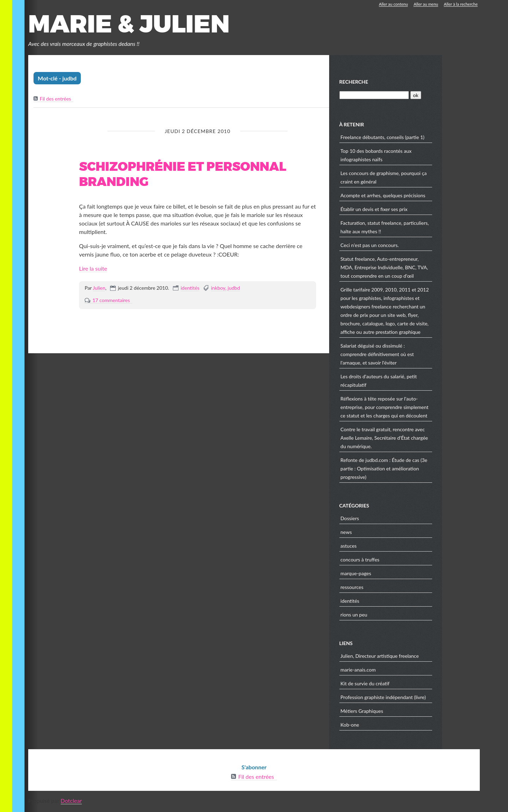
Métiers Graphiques (400, 712)
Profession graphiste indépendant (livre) (422, 699)
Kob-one (388, 726)
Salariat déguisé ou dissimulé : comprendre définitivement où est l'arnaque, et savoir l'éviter (416, 356)
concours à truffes (398, 561)
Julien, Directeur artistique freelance (418, 657)
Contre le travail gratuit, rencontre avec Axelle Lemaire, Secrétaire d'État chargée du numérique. (423, 439)
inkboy (218, 289)
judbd (234, 289)
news (385, 533)
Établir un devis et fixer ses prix (412, 210)
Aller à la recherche (460, 4)
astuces (387, 547)
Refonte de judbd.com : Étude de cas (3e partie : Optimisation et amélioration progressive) (422, 470)
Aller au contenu (390, 4)
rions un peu (392, 616)
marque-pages (394, 575)
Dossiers (388, 520)
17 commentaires (111, 302)
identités (190, 289)
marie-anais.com (397, 671)
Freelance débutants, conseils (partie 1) (421, 139)
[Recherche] (412, 97)
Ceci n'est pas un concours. (408, 246)
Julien (99, 289)
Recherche (392, 83)
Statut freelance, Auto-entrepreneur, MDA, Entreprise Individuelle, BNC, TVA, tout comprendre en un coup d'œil (423, 269)
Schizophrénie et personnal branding (183, 176)
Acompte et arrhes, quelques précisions (421, 197)
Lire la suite (93, 270)
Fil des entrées (56, 100)
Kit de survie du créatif (403, 685)
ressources (390, 588)
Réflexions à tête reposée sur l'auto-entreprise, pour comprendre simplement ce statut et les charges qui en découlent (423, 408)
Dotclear (71, 802)
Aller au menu (424, 4)
